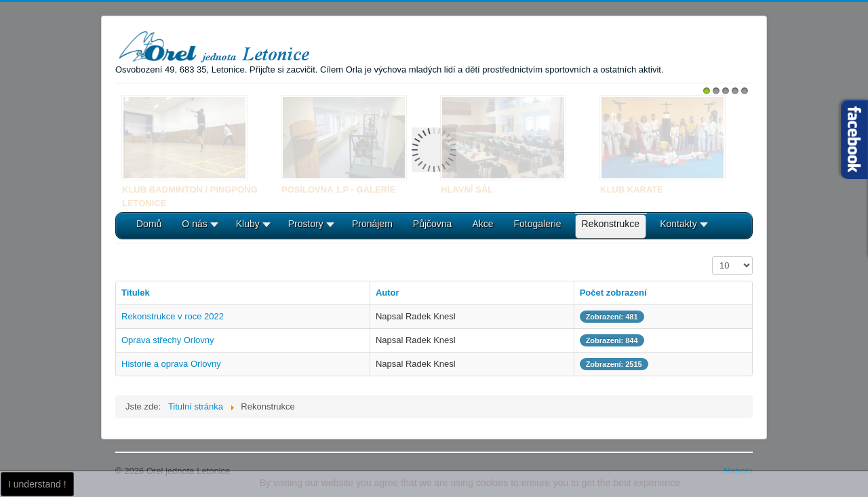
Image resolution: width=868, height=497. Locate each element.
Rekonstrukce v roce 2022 (173, 316)
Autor (388, 293)
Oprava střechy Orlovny (168, 340)
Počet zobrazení (712, 257)
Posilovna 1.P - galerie (338, 190)
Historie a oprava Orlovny (171, 364)
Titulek (136, 293)
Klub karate (632, 190)
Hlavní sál (467, 190)
